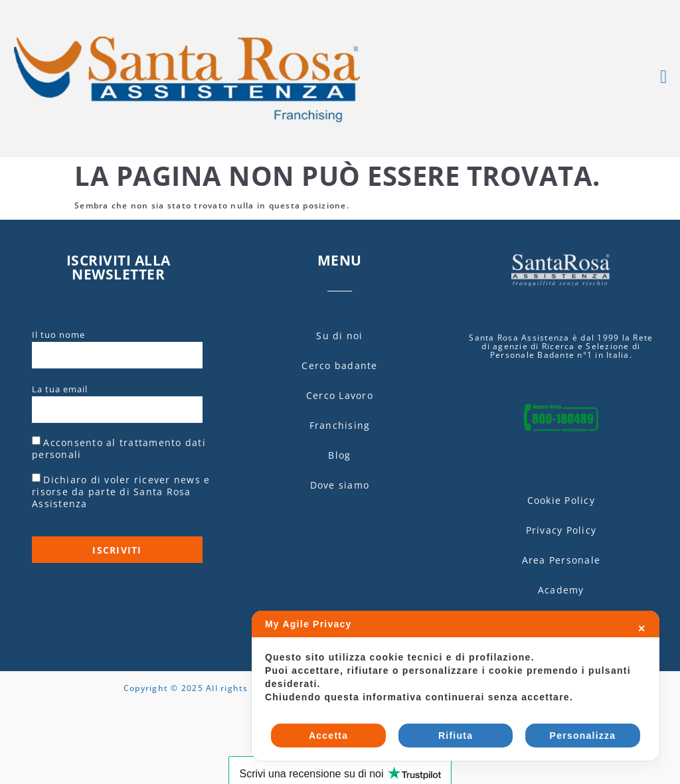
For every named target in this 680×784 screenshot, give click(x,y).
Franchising (340, 425)
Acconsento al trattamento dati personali (119, 448)
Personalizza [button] (583, 736)
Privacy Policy (561, 530)
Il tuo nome (58, 335)
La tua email (60, 390)
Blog (339, 455)
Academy (561, 590)
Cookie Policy (561, 500)
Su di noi (339, 336)
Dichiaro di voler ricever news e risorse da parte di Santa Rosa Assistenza (121, 492)
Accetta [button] (328, 736)
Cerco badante (339, 365)
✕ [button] (642, 629)
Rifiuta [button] (456, 736)
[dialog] (456, 686)
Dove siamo (340, 485)
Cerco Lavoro (340, 395)
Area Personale (561, 560)
